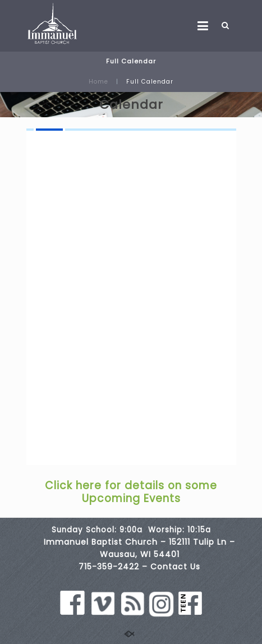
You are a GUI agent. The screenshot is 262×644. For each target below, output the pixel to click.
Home (98, 82)
